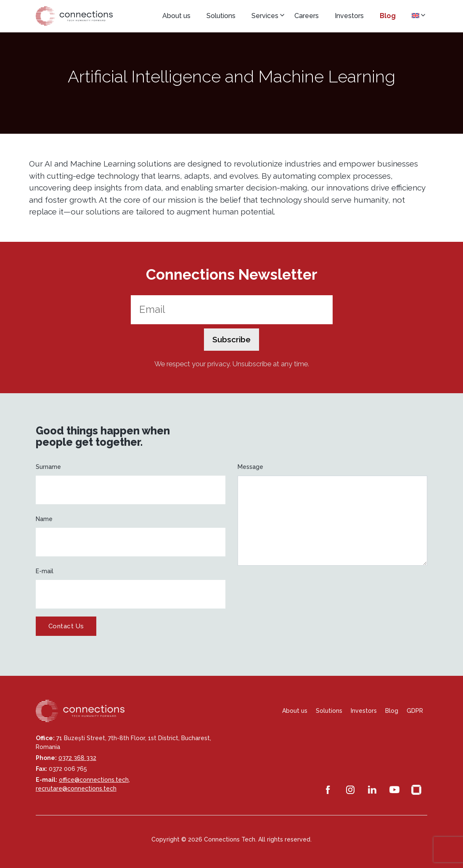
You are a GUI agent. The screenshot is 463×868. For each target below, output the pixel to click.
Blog (388, 16)
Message (250, 467)
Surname (48, 467)
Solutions (221, 16)
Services (265, 16)
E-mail (45, 571)
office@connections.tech (94, 780)
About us (176, 16)
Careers (307, 16)
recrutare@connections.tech (76, 789)
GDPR (415, 711)
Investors (349, 16)
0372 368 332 (77, 758)
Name (44, 519)
